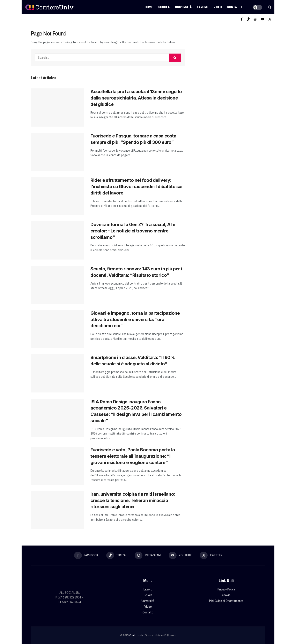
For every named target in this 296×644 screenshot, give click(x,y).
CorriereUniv (136, 635)
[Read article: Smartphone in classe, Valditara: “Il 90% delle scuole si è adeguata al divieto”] (58, 373)
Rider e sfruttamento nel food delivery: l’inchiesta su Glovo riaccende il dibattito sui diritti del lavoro (136, 186)
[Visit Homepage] (49, 7)
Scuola (164, 7)
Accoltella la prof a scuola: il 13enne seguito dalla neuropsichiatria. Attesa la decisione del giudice (136, 98)
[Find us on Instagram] (255, 19)
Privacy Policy (226, 589)
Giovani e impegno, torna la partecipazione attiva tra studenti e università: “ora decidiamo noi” (135, 319)
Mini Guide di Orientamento (226, 601)
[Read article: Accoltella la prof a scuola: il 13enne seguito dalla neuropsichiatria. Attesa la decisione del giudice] (58, 108)
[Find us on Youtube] (262, 19)
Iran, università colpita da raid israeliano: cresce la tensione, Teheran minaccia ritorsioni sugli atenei (133, 500)
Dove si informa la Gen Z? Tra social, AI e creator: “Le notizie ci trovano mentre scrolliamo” (133, 231)
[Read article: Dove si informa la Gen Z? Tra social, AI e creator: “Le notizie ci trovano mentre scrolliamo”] (58, 240)
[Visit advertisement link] (230, 61)
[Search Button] (270, 7)
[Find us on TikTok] (248, 19)
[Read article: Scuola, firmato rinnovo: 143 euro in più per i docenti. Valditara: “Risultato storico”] (58, 285)
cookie (226, 595)
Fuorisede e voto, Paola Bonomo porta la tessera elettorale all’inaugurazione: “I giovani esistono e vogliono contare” (133, 456)
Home (149, 7)
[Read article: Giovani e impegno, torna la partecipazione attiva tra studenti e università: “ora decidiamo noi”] (58, 329)
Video (218, 7)
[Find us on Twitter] (270, 19)
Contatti (234, 7)
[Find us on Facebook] (242, 19)
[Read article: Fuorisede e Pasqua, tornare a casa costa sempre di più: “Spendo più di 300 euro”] (58, 152)
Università (183, 7)
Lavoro (203, 7)
